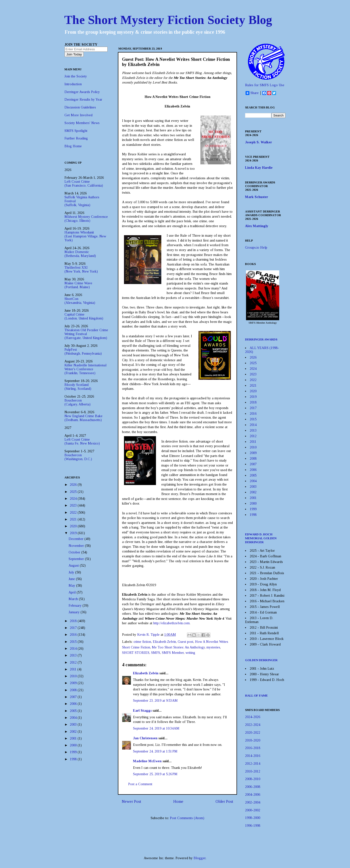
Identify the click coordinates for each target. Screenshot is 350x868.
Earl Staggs (142, 711)
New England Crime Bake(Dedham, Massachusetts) (83, 418)
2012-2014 (253, 764)
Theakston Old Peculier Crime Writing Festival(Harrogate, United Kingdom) (86, 334)
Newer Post (131, 801)
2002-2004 (253, 802)
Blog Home (73, 146)
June (72, 579)
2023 (74, 505)
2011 (74, 669)
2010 (74, 676)
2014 (74, 649)
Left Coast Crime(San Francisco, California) (84, 184)
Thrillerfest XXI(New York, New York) (81, 270)
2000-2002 (253, 810)
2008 (74, 690)
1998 (74, 759)
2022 (74, 513)
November (77, 546)
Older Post (224, 801)
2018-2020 (253, 740)
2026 (74, 485)
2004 (74, 718)
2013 (74, 655)
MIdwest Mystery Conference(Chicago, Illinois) (86, 219)
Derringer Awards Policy (82, 92)
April (73, 592)
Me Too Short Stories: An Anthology (178, 647)
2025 (74, 492)
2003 (74, 725)
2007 (74, 697)
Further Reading (76, 138)
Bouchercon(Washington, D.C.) (78, 457)
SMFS (156, 653)
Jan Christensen (145, 738)
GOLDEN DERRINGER (261, 660)
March (74, 599)
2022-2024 (253, 725)
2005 (74, 711)
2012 (74, 662)
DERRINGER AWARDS (261, 339)
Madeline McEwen (147, 761)
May (72, 586)
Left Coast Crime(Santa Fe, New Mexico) (82, 441)
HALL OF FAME (256, 695)
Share (252, 93)
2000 (74, 745)
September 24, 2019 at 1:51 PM (155, 751)
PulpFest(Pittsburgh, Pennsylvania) (83, 352)
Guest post (185, 642)
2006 (74, 704)
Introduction (73, 84)
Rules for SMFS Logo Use (265, 85)
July (72, 572)
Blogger (200, 858)
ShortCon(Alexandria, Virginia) (80, 301)
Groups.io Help (256, 248)
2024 (74, 499)
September (77, 559)
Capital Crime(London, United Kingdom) (84, 316)
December (77, 539)
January (75, 612)
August (74, 566)
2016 (74, 635)
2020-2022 (253, 733)
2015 (74, 642)
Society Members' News (82, 123)
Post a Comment (140, 784)
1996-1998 (253, 826)
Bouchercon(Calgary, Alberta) (77, 402)
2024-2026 (253, 717)
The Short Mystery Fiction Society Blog (168, 20)
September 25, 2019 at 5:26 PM (155, 774)
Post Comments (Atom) (187, 818)
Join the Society (76, 76)
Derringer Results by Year (83, 100)
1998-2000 (253, 818)
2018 (74, 621)
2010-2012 (253, 771)
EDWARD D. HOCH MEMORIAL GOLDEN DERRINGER (261, 538)
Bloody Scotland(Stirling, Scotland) (78, 387)
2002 (74, 732)
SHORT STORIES (136, 653)
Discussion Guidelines (80, 107)
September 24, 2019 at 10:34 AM (156, 728)
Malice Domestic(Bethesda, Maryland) (80, 254)
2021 (74, 519)
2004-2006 (253, 795)
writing (190, 653)
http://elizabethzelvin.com (171, 623)
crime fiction (142, 642)
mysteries (213, 647)
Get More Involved (78, 115)
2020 (74, 526)
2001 (74, 738)
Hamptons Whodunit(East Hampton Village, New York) (85, 236)
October (75, 552)
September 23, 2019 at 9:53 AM (155, 701)
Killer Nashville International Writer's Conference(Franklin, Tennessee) (85, 369)
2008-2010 (253, 779)
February (76, 606)
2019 (74, 533)
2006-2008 (253, 787)
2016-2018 (253, 748)
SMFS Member (173, 653)
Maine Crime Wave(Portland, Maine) (78, 285)
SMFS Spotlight (76, 131)
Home (178, 801)
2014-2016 (253, 756)
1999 (74, 752)
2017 (74, 628)
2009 (74, 683)
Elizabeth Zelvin (164, 642)
